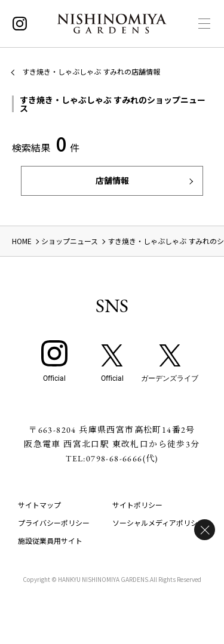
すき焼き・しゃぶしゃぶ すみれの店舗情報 (91, 71)
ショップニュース (70, 241)
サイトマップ (39, 505)
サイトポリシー (137, 505)
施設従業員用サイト (50, 540)
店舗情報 (112, 180)
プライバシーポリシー (54, 523)
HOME (22, 241)
